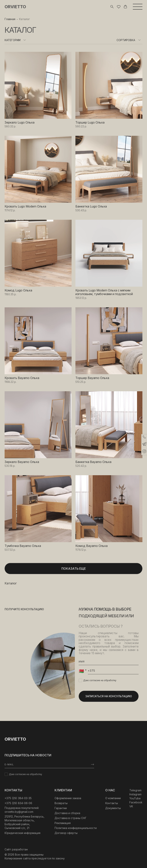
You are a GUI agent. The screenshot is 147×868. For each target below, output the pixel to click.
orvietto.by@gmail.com (19, 812)
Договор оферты (66, 833)
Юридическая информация (22, 833)
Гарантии (61, 808)
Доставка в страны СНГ (71, 818)
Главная (10, 19)
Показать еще (74, 569)
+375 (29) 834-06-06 (18, 803)
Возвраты (61, 803)
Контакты (112, 803)
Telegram (135, 790)
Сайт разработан (16, 849)
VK (131, 806)
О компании (113, 798)
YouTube (135, 798)
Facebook (136, 802)
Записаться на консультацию (109, 696)
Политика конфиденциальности (76, 828)
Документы (113, 808)
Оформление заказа (68, 798)
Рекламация (63, 823)
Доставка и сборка (67, 813)
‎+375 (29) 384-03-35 (18, 798)
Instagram (135, 794)
